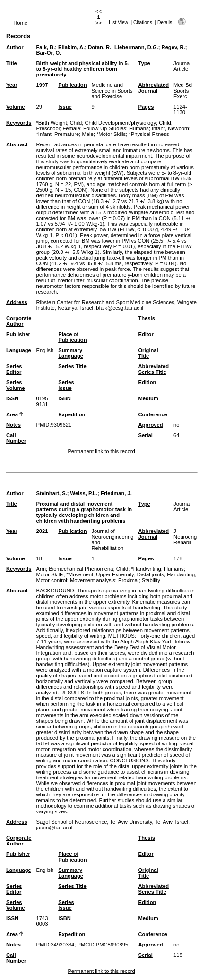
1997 (42, 85)
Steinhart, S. (51, 493)
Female (71, 128)
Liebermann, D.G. (136, 47)
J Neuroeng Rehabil (185, 537)
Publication (72, 85)
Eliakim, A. (71, 47)
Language (19, 350)
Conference (153, 414)
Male (87, 134)
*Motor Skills (111, 134)
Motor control (51, 580)
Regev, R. (173, 47)
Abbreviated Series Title (153, 369)
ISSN (12, 398)
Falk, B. (45, 47)
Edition (147, 382)
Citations (143, 22)
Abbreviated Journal (153, 88)
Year (12, 85)
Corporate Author (19, 321)
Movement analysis (93, 580)
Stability (151, 580)
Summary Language (71, 353)
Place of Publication (72, 337)
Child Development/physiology (121, 123)
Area (12, 414)
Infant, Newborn (170, 128)
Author (15, 47)
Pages (146, 107)
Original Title (148, 353)
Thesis (146, 318)
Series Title (72, 366)
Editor (146, 334)
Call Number (16, 438)
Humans (139, 128)
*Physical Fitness (149, 134)
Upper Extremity (115, 574)
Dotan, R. (99, 47)
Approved (150, 425)
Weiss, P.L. (84, 493)
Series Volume (16, 385)
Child (76, 123)
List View (118, 22)
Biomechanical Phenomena (81, 569)
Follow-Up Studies (105, 128)
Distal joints (151, 574)
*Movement (80, 574)
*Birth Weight (51, 123)
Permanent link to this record (101, 451)
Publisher (18, 334)
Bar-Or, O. (48, 53)
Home (20, 23)
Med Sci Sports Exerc (183, 91)
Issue (65, 107)
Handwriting (181, 574)
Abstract (17, 144)
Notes (13, 425)
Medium (148, 398)
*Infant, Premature (57, 134)
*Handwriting (146, 569)
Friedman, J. (116, 493)
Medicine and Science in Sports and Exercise (112, 91)
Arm (41, 569)
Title (12, 63)
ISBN (65, 398)
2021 (42, 531)
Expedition (72, 414)
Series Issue (66, 385)
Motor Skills (50, 574)
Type (144, 63)
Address (17, 302)
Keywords (19, 123)
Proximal (129, 580)
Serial (145, 435)
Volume (16, 107)
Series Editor (14, 369)
